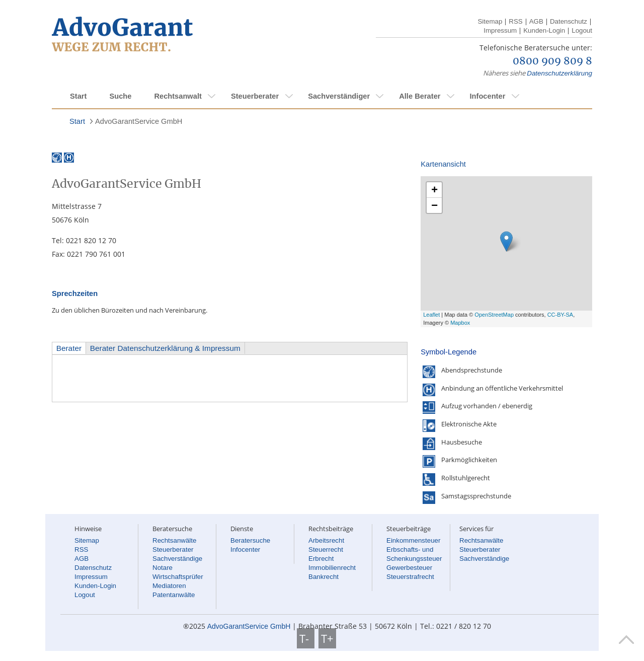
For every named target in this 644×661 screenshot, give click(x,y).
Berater (69, 348)
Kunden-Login (544, 30)
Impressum (500, 30)
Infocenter (487, 96)
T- (306, 638)
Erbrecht (321, 559)
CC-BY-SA (560, 315)
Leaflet (431, 315)
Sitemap (490, 21)
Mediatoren (169, 586)
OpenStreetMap (494, 315)
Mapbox (460, 323)
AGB (536, 21)
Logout (582, 30)
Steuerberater (255, 96)
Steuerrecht (326, 549)
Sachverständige (177, 559)
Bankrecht (324, 577)
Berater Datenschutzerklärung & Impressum (165, 348)
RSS (515, 21)
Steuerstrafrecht (410, 577)
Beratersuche (250, 540)
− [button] (434, 205)
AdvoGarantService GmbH (139, 121)
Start (78, 96)
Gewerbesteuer (409, 568)
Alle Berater (420, 96)
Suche (120, 96)
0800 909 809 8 (552, 61)
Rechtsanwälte (174, 540)
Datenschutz (569, 21)
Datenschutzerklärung (559, 73)
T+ (327, 638)
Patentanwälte (174, 595)
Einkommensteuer (413, 540)
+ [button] (434, 190)
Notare (163, 568)
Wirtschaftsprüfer (178, 577)
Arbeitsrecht (326, 540)
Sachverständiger (339, 96)
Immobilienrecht (332, 568)
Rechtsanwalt (178, 96)
